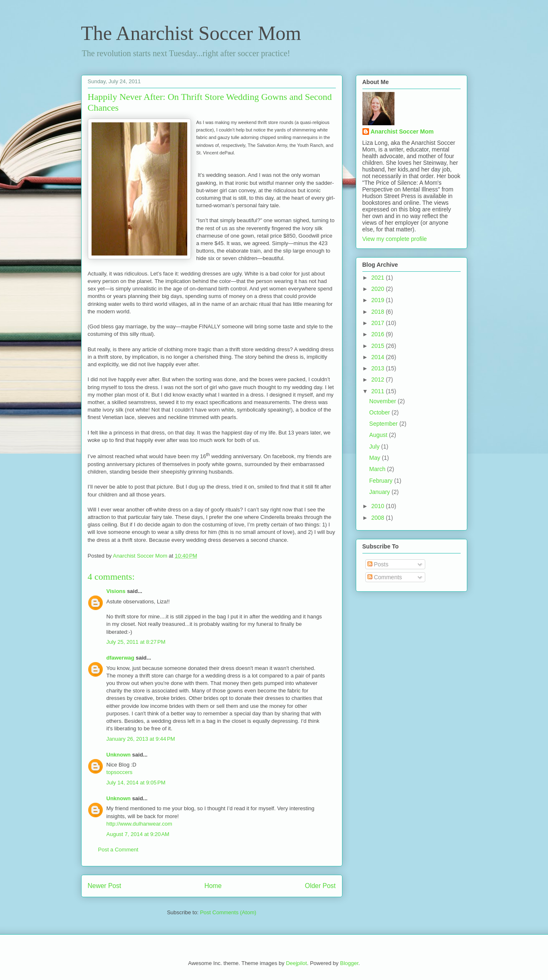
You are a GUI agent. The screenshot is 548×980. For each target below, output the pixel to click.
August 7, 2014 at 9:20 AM (138, 834)
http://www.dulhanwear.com (139, 824)
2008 (378, 518)
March (378, 469)
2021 (378, 278)
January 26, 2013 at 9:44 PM (141, 739)
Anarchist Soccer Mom (402, 131)
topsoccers (120, 772)
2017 (378, 323)
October (380, 412)
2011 (378, 391)
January (380, 492)
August (379, 435)
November (383, 401)
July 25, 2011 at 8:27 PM (136, 642)
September (384, 424)
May (375, 458)
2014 (378, 357)
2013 (378, 368)
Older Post (320, 886)
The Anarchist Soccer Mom (191, 33)
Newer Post (105, 886)
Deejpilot (296, 963)
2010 (378, 506)
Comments (385, 577)
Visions (116, 591)
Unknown (119, 755)
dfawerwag (120, 658)
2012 (378, 380)
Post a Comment (118, 850)
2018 (378, 312)
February (382, 481)
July (375, 447)
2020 (378, 289)
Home (213, 886)
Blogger (349, 963)
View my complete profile (395, 239)
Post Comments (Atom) (228, 912)
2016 (378, 334)
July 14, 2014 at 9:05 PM (136, 783)
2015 (378, 346)
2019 (378, 300)
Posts (378, 564)
